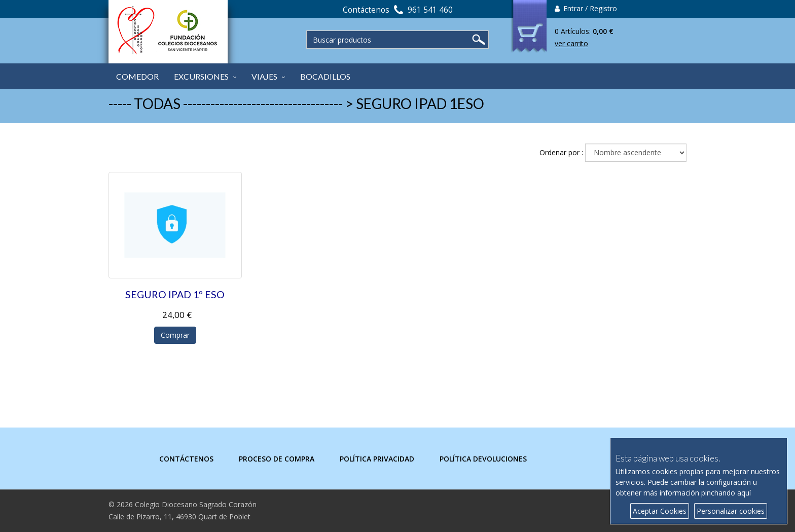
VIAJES (264, 76)
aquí (744, 493)
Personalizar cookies (731, 511)
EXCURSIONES (201, 76)
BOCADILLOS (325, 76)
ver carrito (571, 43)
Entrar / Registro (586, 8)
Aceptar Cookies (660, 511)
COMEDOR (137, 76)
